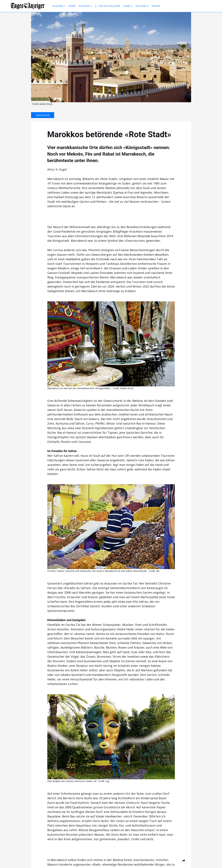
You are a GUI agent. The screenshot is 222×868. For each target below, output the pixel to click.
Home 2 (128, 6)
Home (72, 6)
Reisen (156, 6)
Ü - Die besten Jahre (107, 6)
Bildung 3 (142, 6)
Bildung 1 (59, 6)
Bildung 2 (85, 6)
